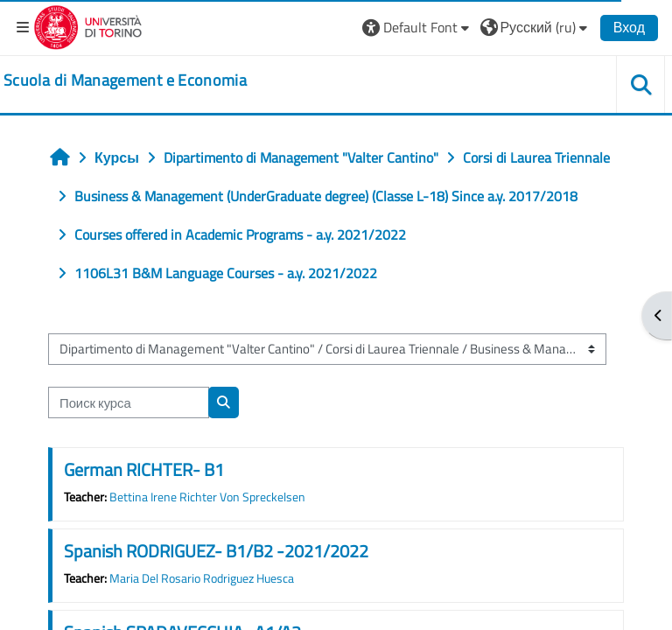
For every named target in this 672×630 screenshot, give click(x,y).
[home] (125, 80)
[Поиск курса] (129, 402)
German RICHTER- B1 (144, 469)
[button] (418, 27)
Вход (629, 27)
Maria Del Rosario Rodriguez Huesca (202, 578)
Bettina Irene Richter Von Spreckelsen (207, 497)
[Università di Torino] (88, 25)
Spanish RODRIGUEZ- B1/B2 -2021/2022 (216, 551)
